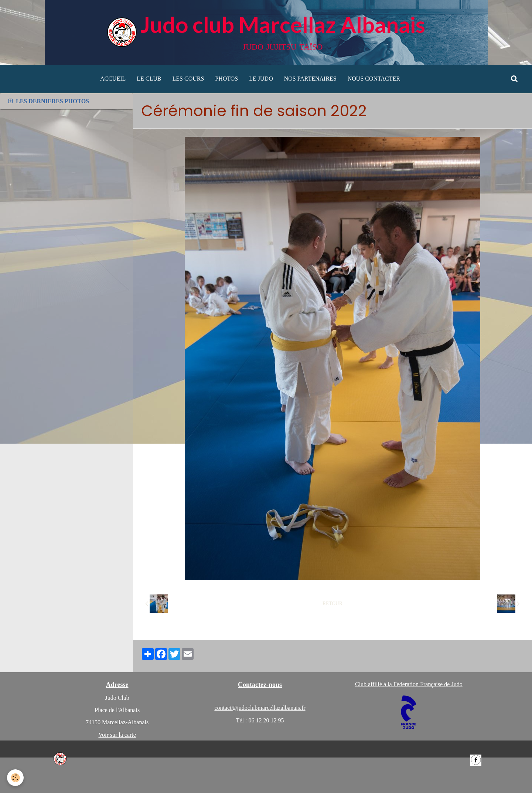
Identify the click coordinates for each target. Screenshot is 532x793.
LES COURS (188, 79)
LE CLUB (149, 79)
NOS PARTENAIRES (310, 79)
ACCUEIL (113, 79)
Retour (332, 604)
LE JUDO (261, 79)
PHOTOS (226, 79)
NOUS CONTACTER (374, 79)
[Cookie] (16, 778)
